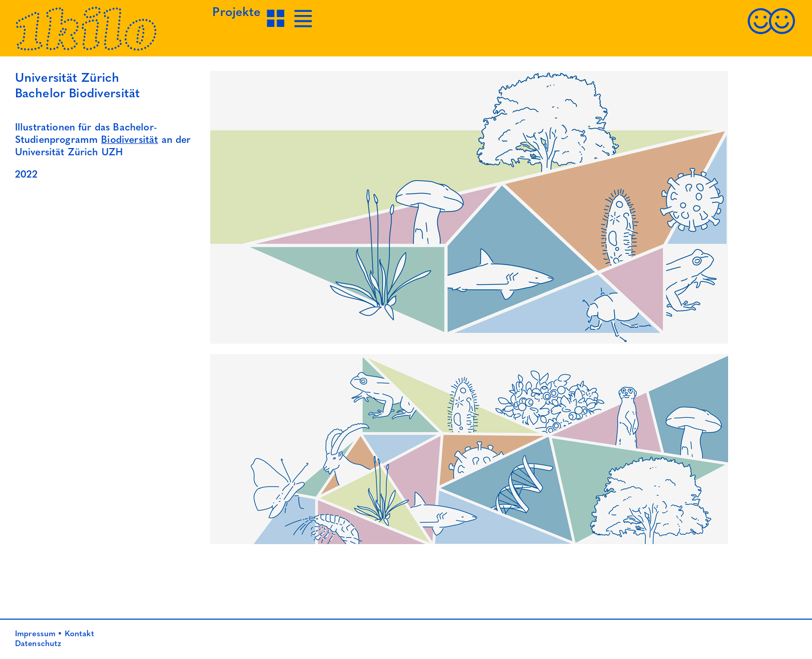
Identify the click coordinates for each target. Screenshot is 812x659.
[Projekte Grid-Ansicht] (277, 28)
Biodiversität (129, 141)
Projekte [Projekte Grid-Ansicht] (236, 13)
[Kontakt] (771, 33)
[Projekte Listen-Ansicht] (304, 28)
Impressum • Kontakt (55, 634)
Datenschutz (38, 644)
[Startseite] (87, 49)
